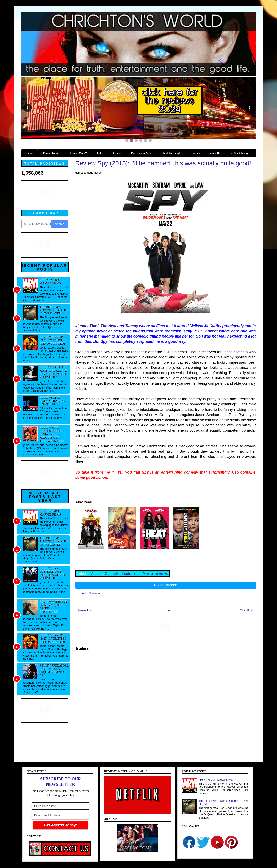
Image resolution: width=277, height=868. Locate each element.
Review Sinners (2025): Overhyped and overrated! (53, 340)
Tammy (132, 326)
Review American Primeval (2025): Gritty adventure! (53, 607)
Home (166, 610)
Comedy (112, 574)
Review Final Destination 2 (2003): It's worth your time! (52, 573)
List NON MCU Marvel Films (50, 282)
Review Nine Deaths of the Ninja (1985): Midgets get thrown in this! (52, 434)
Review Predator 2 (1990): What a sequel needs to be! (54, 671)
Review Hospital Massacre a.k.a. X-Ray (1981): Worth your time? (54, 372)
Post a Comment (91, 593)
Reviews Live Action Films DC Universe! (52, 401)
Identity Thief (87, 326)
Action (96, 574)
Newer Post (85, 610)
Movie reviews (155, 574)
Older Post (246, 610)
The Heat (109, 326)
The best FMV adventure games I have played (54, 310)
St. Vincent (208, 331)
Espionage (131, 574)
